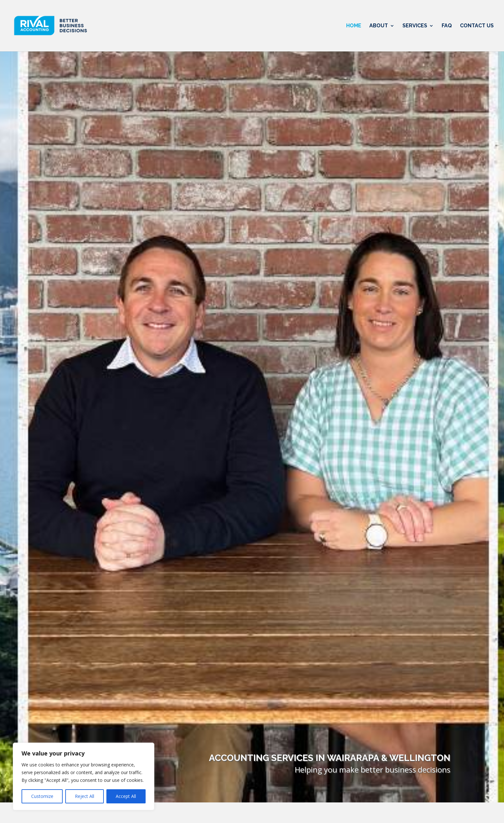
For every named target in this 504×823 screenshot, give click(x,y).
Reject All (85, 796)
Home (354, 26)
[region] (84, 776)
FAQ (447, 26)
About (379, 26)
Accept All (126, 796)
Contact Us (477, 26)
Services (415, 26)
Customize (42, 796)
